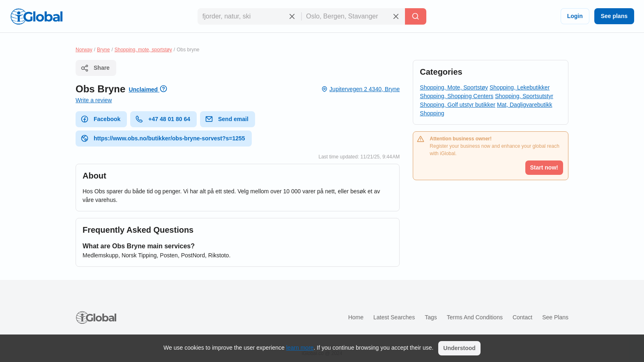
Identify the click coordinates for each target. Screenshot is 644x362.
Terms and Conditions (475, 317)
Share (95, 68)
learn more (300, 348)
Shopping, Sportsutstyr (524, 96)
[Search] (416, 16)
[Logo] (37, 16)
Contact (522, 317)
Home (356, 317)
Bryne (103, 50)
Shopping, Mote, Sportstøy (454, 87)
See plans (614, 16)
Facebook (100, 119)
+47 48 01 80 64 (163, 119)
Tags (431, 317)
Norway (84, 50)
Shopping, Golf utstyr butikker (458, 105)
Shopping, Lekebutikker (520, 87)
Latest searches (394, 317)
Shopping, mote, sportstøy (143, 50)
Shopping (432, 113)
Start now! (544, 167)
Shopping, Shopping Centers (457, 96)
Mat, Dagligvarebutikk (525, 105)
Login (575, 16)
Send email (227, 119)
